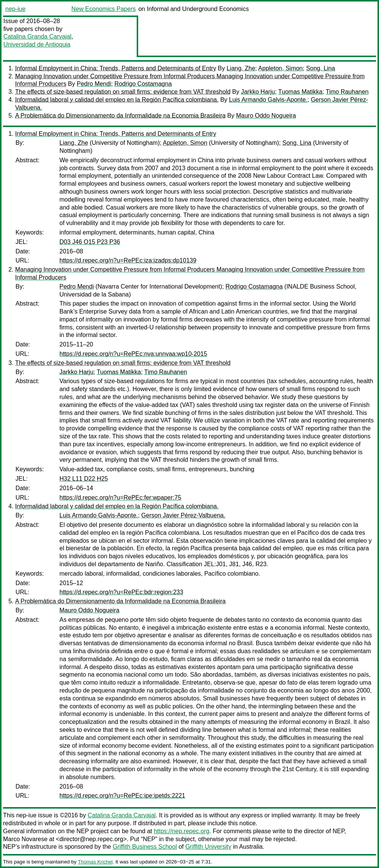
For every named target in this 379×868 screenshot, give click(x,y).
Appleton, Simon (280, 68)
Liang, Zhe (241, 68)
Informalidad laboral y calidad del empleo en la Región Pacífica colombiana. (117, 100)
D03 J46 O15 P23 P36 (90, 242)
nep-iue (15, 9)
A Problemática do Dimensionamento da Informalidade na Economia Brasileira (120, 116)
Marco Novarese (25, 839)
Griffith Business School (145, 847)
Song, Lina (321, 68)
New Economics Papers (104, 9)
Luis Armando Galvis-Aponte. (268, 100)
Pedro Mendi (94, 84)
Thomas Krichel (95, 862)
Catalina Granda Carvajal (37, 36)
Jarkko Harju (258, 92)
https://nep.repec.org (182, 831)
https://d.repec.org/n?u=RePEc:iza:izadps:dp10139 (128, 260)
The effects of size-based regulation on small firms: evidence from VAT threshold (123, 92)
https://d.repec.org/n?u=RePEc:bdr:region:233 (121, 592)
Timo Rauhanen (347, 92)
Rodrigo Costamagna (143, 84)
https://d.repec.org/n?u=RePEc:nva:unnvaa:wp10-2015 (133, 354)
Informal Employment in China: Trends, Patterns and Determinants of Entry (116, 68)
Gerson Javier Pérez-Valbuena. (183, 515)
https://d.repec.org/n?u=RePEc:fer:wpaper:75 (120, 498)
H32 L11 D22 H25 (84, 479)
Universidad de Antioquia (37, 44)
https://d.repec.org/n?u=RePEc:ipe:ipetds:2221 (122, 796)
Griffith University (208, 847)
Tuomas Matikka (300, 92)
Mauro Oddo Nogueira (266, 116)
